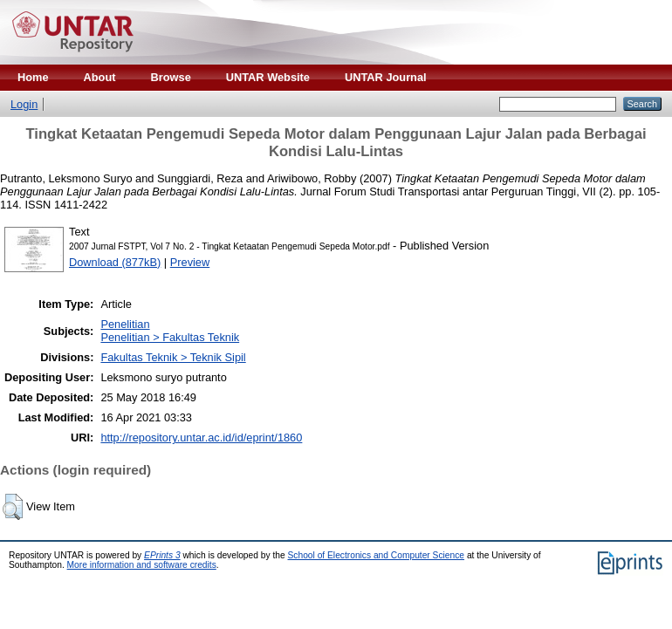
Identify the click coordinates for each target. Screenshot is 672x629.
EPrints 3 (162, 555)
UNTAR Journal (386, 77)
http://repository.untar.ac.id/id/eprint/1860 (201, 438)
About (100, 77)
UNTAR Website (268, 77)
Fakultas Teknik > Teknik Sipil (173, 357)
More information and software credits (142, 565)
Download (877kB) (115, 262)
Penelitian (125, 324)
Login (24, 104)
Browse (171, 77)
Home (33, 77)
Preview (190, 262)
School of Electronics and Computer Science (377, 555)
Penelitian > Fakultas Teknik (170, 337)
